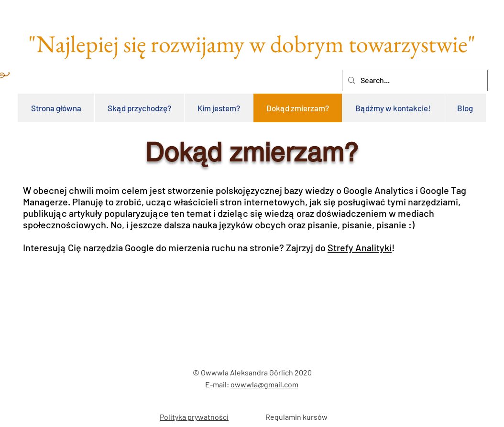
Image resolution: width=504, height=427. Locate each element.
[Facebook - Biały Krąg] (254, 401)
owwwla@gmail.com (264, 384)
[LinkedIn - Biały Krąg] (239, 401)
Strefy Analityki (360, 247)
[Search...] (414, 80)
